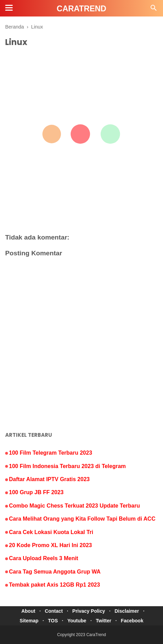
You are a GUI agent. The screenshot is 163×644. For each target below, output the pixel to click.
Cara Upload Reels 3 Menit (44, 558)
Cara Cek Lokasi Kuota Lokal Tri (51, 532)
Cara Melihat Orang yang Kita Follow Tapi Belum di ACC (82, 519)
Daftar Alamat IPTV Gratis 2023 (49, 479)
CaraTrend (96, 635)
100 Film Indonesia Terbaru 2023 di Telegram (67, 466)
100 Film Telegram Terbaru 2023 (50, 453)
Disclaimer (127, 611)
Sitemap (29, 621)
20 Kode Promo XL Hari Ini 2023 (50, 545)
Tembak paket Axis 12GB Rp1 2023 (54, 585)
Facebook (132, 621)
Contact (54, 611)
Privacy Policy (89, 611)
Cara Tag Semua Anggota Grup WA (55, 572)
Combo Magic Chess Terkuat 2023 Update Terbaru (74, 506)
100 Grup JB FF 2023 (36, 492)
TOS (53, 621)
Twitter (104, 621)
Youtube (77, 621)
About (28, 611)
